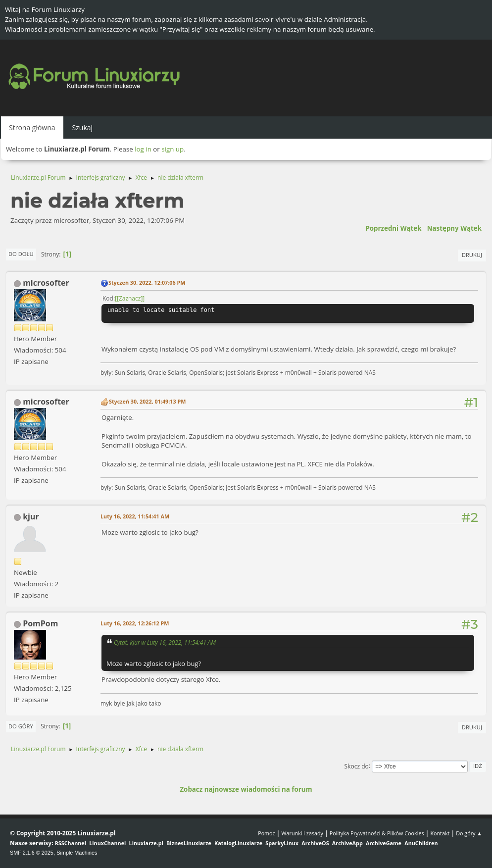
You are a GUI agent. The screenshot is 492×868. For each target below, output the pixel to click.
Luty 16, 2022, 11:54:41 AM (135, 516)
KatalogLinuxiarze (238, 843)
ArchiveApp (347, 843)
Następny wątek (454, 228)
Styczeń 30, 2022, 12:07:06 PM (147, 282)
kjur (31, 516)
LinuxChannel (107, 843)
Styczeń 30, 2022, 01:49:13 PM (147, 401)
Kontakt (440, 833)
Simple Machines (77, 853)
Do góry (21, 726)
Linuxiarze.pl (146, 843)
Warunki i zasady (302, 833)
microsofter (46, 283)
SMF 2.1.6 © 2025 (32, 853)
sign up (172, 149)
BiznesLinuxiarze (189, 843)
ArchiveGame (384, 843)
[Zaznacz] (130, 298)
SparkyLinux (282, 843)
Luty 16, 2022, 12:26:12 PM (135, 623)
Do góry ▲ (469, 833)
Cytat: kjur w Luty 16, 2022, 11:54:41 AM (165, 642)
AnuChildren (421, 843)
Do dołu (21, 254)
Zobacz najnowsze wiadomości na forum (246, 789)
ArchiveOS (315, 843)
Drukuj (472, 255)
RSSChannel (71, 843)
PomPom (40, 623)
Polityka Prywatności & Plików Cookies (377, 833)
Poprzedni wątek (393, 228)
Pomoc (267, 833)
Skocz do (357, 766)
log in (143, 149)
